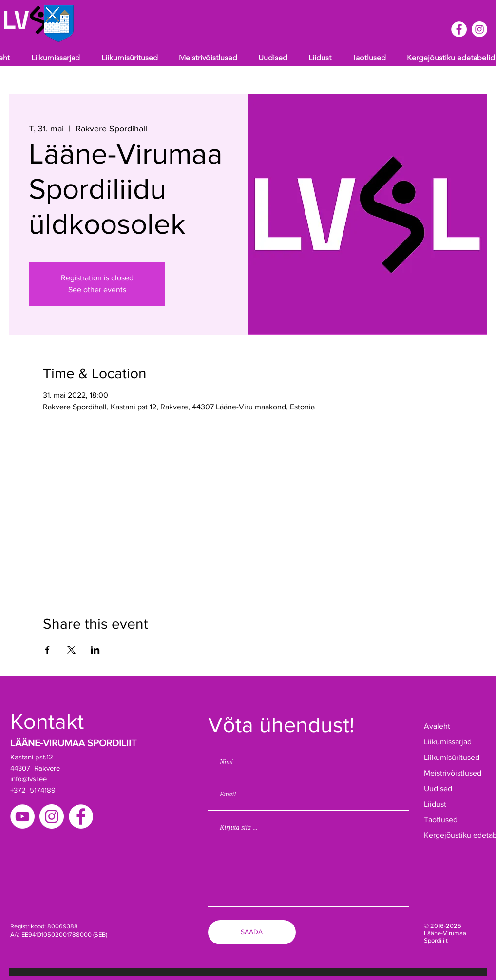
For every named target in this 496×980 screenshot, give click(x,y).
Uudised (438, 788)
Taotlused (441, 820)
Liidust (435, 804)
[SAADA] (252, 932)
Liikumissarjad (448, 742)
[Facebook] (81, 816)
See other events (97, 289)
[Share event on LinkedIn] (95, 650)
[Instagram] (52, 816)
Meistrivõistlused (453, 773)
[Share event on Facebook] (48, 650)
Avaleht (437, 726)
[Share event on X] (71, 650)
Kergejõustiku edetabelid (454, 835)
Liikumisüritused (452, 757)
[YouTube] (22, 816)
